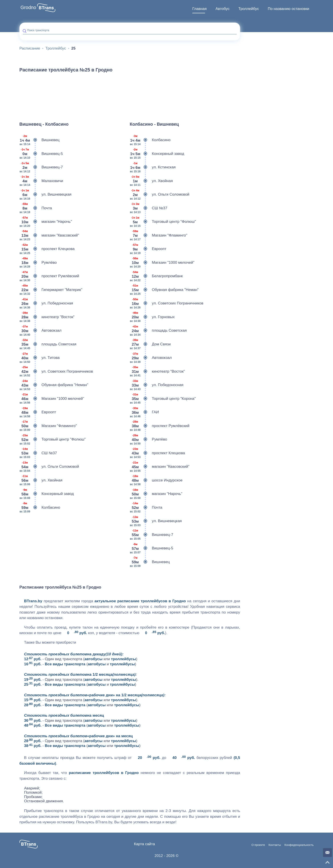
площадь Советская (48, 344)
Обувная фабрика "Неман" (54, 385)
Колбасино (40, 508)
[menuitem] (199, 9)
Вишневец (39, 140)
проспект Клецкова (47, 249)
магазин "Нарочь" (46, 222)
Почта (36, 208)
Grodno (28, 8)
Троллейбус (249, 9)
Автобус (222, 9)
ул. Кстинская (153, 167)
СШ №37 (38, 453)
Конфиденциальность (299, 845)
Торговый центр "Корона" (163, 399)
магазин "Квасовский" (49, 235)
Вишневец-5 (41, 154)
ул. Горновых (152, 317)
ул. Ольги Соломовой (49, 467)
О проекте (258, 845)
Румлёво (38, 263)
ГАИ (144, 412)
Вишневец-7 (41, 167)
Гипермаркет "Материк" (51, 290)
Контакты (275, 845)
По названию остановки (288, 9)
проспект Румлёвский (49, 276)
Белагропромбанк (156, 276)
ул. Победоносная (46, 303)
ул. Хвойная (41, 480)
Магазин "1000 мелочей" (52, 399)
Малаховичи (41, 181)
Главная (199, 9)
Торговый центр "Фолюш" (53, 439)
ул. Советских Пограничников (56, 371)
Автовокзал (40, 331)
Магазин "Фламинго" (48, 426)
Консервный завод (47, 494)
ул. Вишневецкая (45, 194)
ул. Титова (40, 358)
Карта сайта (144, 844)
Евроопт (38, 412)
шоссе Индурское (156, 480)
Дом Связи (150, 344)
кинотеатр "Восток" (47, 317)
